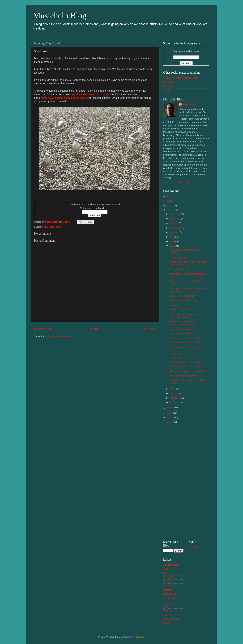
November (175, 219)
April (172, 389)
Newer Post (42, 329)
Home (95, 329)
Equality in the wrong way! (183, 296)
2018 (170, 408)
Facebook (168, 82)
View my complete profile (176, 182)
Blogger (140, 637)
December (175, 214)
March (173, 393)
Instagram (168, 86)
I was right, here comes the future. (187, 329)
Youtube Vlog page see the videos (181, 78)
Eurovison (168, 577)
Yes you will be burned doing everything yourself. (184, 316)
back (45, 227)
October (174, 223)
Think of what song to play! (183, 301)
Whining (167, 610)
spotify (167, 623)
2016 (170, 417)
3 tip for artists (171, 565)
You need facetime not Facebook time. (189, 362)
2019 (170, 210)
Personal (168, 590)
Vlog (166, 606)
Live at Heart (170, 586)
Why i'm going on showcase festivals (188, 310)
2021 (170, 201)
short (51, 227)
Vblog (166, 602)
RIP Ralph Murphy (178, 257)
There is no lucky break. (181, 334)
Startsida (193, 547)
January (174, 402)
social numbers (171, 619)
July (172, 237)
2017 (170, 413)
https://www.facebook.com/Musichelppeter (65, 98)
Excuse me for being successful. (186, 269)
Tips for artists (170, 598)
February (175, 398)
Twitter (167, 90)
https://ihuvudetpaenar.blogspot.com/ (90, 94)
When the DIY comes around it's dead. (189, 371)
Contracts (168, 573)
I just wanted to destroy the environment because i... (183, 323)
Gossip (167, 581)
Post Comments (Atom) (60, 336)
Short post (174, 305)
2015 (170, 422)
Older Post (148, 329)
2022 (170, 196)
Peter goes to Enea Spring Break (186, 338)
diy (165, 615)
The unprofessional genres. (183, 376)
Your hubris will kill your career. (185, 367)
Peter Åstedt (189, 104)
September (176, 228)
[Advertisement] (186, 481)
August (174, 232)
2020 (170, 206)
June (172, 241)
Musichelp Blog (60, 16)
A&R (166, 569)
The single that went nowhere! (185, 343)
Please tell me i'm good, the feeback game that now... (188, 263)
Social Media (170, 594)
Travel (58, 227)
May (172, 246)
